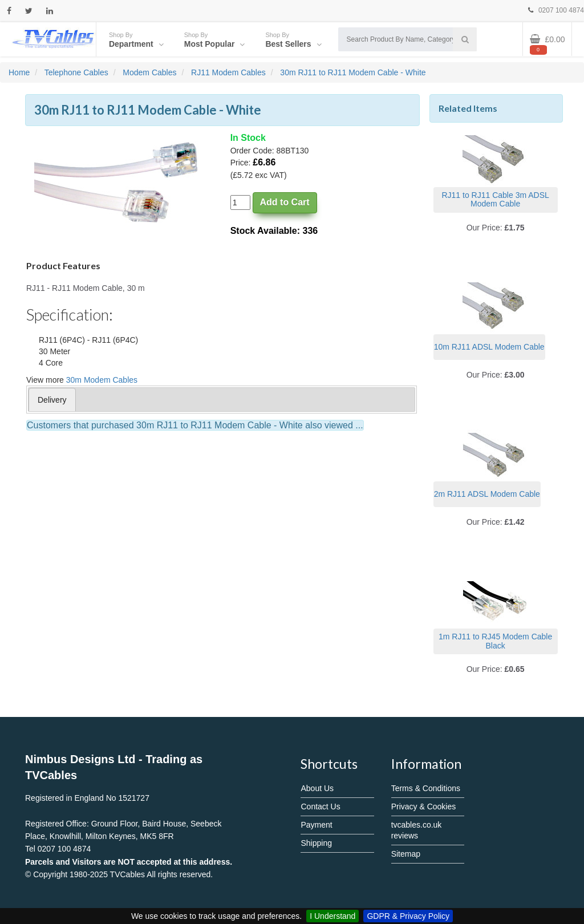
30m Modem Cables (102, 380)
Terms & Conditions (426, 788)
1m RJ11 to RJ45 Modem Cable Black (495, 641)
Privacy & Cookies (424, 807)
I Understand (332, 916)
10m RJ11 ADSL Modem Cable (489, 347)
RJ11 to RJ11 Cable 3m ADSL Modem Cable (495, 199)
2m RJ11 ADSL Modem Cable (487, 494)
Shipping (316, 843)
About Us (317, 788)
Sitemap (406, 854)
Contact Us (320, 807)
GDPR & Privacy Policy (408, 916)
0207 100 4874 (556, 10)
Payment (316, 825)
